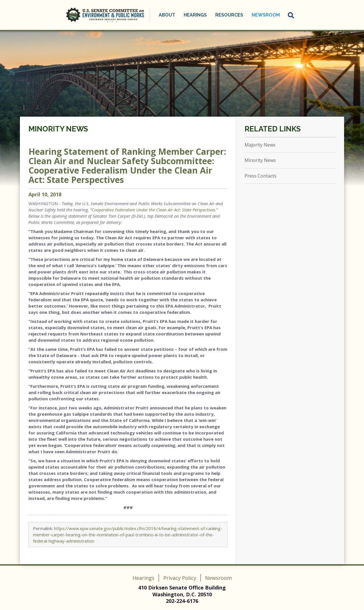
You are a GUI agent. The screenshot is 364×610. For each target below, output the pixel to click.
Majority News (260, 145)
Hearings (195, 15)
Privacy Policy (180, 578)
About (167, 15)
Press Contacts (260, 176)
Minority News (58, 129)
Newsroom (266, 15)
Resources (229, 15)
